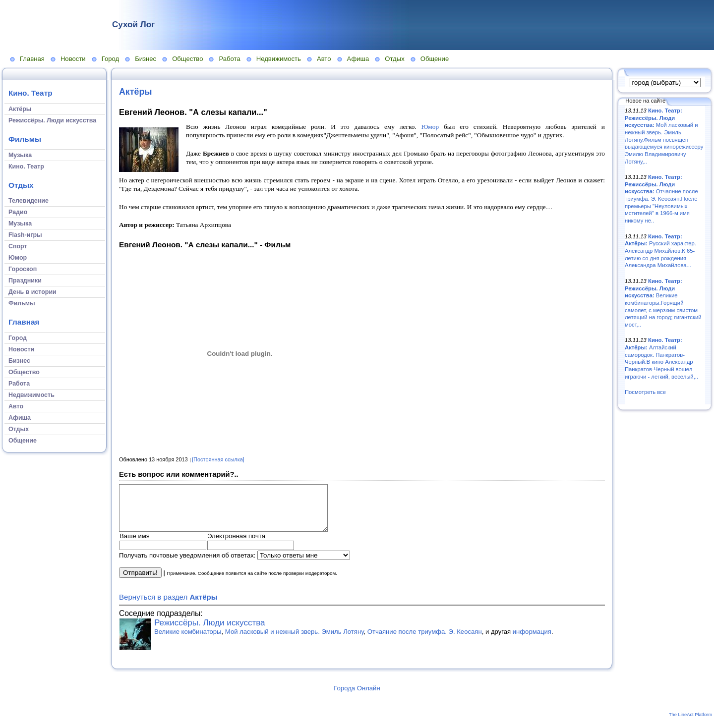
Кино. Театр (30, 93)
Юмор (430, 127)
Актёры (136, 92)
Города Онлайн (357, 697)
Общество (187, 59)
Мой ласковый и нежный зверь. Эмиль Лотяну (295, 641)
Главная (32, 59)
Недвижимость (279, 59)
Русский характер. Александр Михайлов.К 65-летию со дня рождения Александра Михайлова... (660, 251)
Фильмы (25, 139)
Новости (73, 59)
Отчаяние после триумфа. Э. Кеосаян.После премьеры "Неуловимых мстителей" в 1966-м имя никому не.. (661, 199)
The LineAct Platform (690, 724)
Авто (324, 59)
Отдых (394, 59)
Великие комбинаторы (188, 641)
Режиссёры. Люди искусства (210, 632)
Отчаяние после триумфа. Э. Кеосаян (425, 641)
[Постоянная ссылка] (218, 459)
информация (532, 641)
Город (110, 59)
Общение (435, 59)
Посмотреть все (645, 392)
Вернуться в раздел (168, 606)
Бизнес (146, 59)
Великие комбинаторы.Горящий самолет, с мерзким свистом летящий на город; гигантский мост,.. (663, 303)
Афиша (358, 59)
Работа (229, 59)
